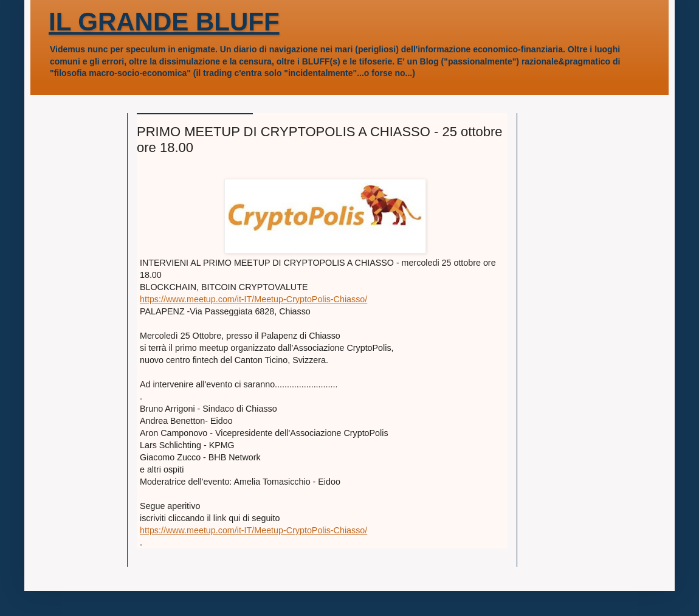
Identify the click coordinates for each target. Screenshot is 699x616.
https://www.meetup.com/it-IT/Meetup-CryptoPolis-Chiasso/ (253, 299)
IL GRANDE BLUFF (164, 22)
